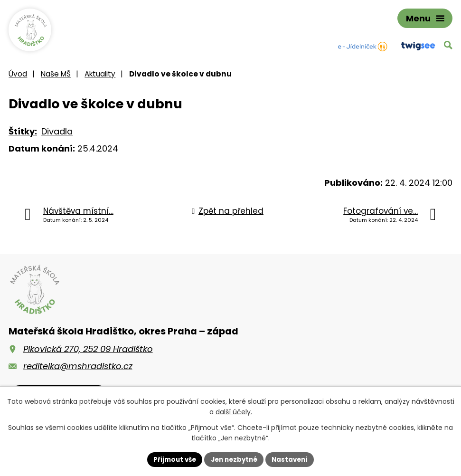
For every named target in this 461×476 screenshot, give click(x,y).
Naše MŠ (56, 79)
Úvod (18, 79)
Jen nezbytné (234, 459)
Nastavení (293, 459)
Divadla (57, 136)
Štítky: (23, 136)
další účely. (234, 411)
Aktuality (100, 79)
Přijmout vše (172, 459)
